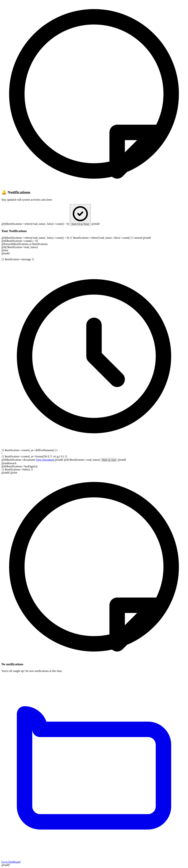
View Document (45, 460)
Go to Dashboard (94, 861)
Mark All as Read (80, 215)
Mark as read (109, 460)
